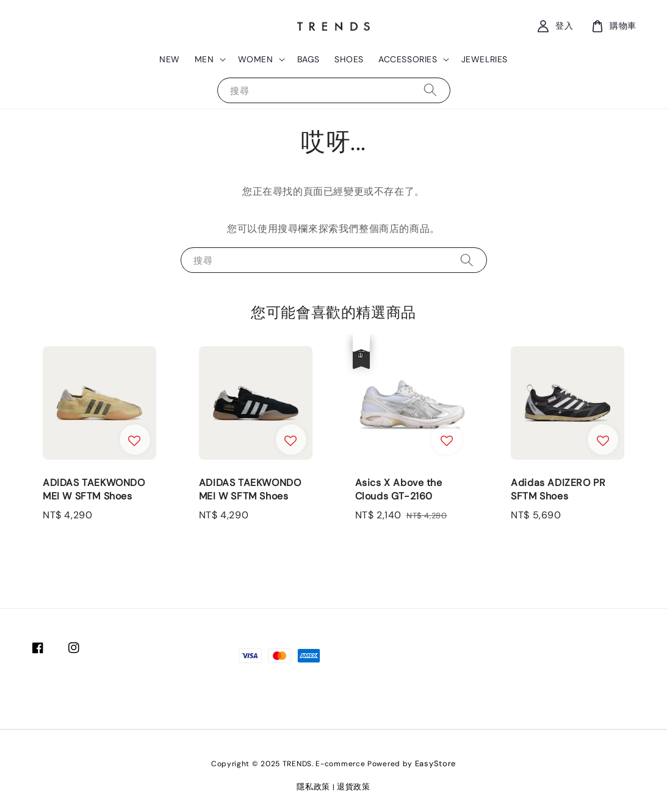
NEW (170, 59)
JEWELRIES (485, 59)
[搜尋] (430, 90)
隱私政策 (313, 787)
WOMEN (256, 59)
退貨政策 (354, 787)
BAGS (308, 59)
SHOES (349, 59)
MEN (204, 59)
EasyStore (435, 763)
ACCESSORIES (408, 59)
